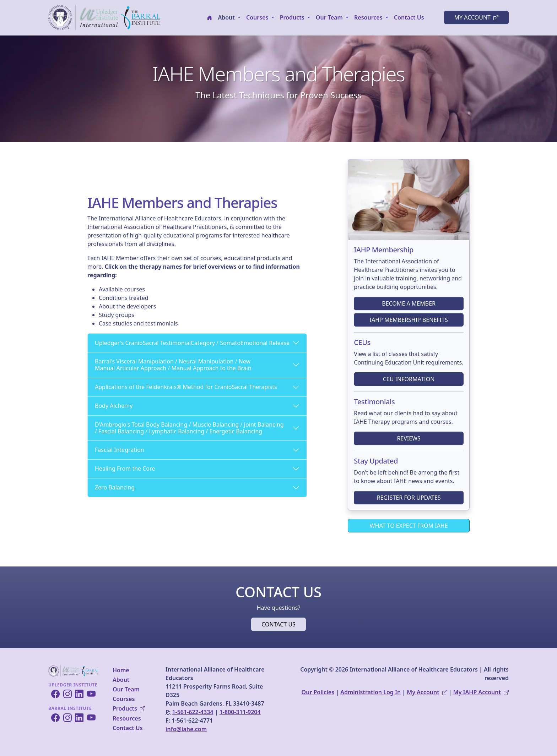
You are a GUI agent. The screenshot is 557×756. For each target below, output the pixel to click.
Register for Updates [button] (409, 498)
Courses (124, 699)
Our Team (126, 689)
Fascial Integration (120, 450)
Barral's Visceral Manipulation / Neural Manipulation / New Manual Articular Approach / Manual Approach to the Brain (173, 365)
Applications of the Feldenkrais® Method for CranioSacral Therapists (186, 387)
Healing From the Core (125, 469)
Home (121, 670)
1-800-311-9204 (240, 712)
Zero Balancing (115, 487)
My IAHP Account (481, 692)
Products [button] (293, 17)
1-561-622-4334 (193, 712)
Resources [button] (369, 17)
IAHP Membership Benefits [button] (409, 320)
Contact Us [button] (278, 624)
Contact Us (409, 17)
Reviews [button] (409, 438)
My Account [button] (476, 17)
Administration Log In (371, 692)
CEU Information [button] (409, 379)
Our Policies (318, 692)
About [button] (227, 17)
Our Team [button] (330, 17)
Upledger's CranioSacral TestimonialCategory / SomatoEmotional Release (192, 343)
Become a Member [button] (409, 303)
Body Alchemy (114, 406)
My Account (427, 692)
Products (129, 708)
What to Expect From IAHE (409, 526)
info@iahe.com (186, 729)
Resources (127, 718)
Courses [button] (258, 17)
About (121, 680)
